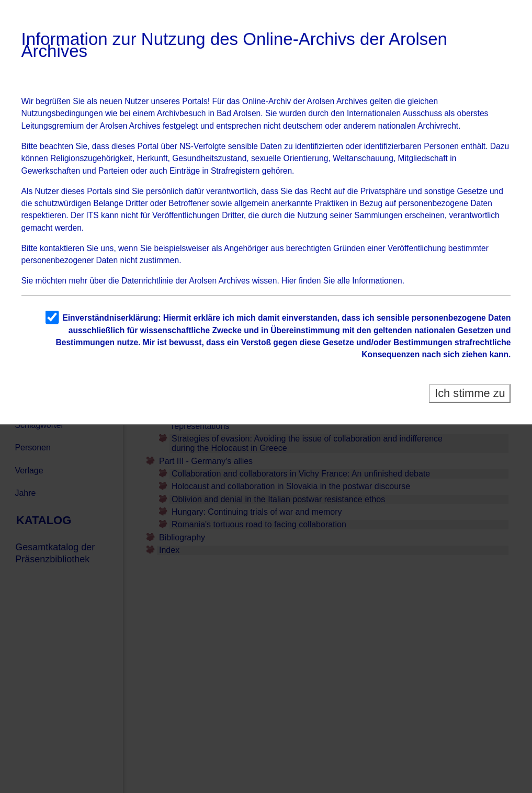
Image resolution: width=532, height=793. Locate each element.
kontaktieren (62, 248)
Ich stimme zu (470, 393)
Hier (289, 281)
